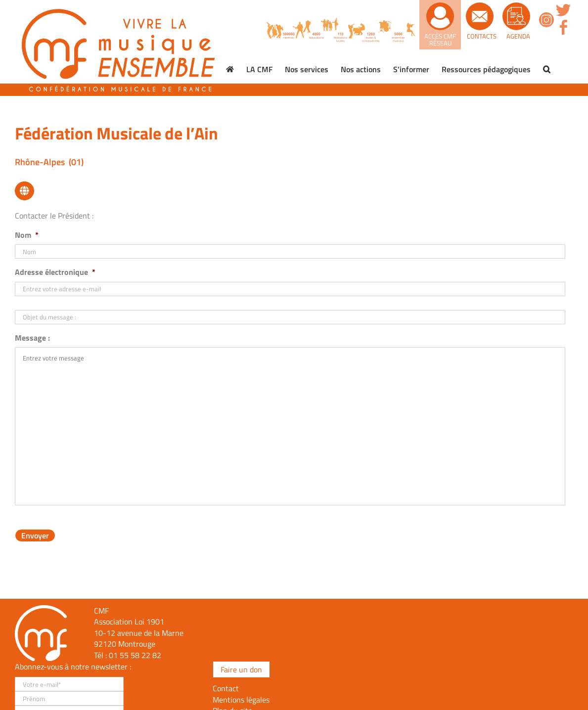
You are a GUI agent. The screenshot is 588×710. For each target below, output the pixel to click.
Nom (27, 235)
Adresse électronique (55, 272)
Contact (226, 688)
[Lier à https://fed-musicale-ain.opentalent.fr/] (24, 191)
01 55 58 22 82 (135, 655)
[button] (547, 69)
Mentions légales (241, 700)
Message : (32, 338)
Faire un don (241, 669)
